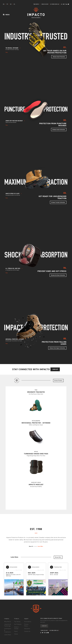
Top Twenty (17, 622)
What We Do (7, 622)
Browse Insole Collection (59, 129)
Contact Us (27, 630)
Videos (16, 634)
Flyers (16, 632)
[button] (6, 15)
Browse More (59, 557)
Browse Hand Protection (59, 57)
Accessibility (28, 622)
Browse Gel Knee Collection (58, 275)
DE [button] (11, 4)
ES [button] (14, 4)
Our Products (18, 624)
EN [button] (4, 4)
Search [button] (36, 4)
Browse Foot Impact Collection (57, 348)
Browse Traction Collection (58, 202)
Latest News (7, 633)
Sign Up (56, 369)
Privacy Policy (28, 624)
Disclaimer (27, 627)
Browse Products (59, 381)
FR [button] (7, 4)
